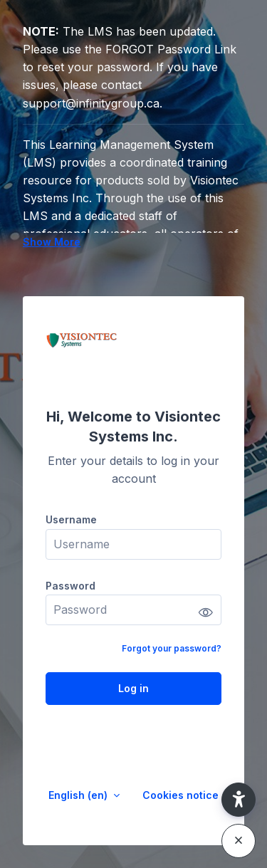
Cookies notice (180, 795)
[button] (239, 800)
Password (70, 586)
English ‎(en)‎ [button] (79, 795)
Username (71, 519)
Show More (52, 242)
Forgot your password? (172, 648)
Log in (133, 688)
